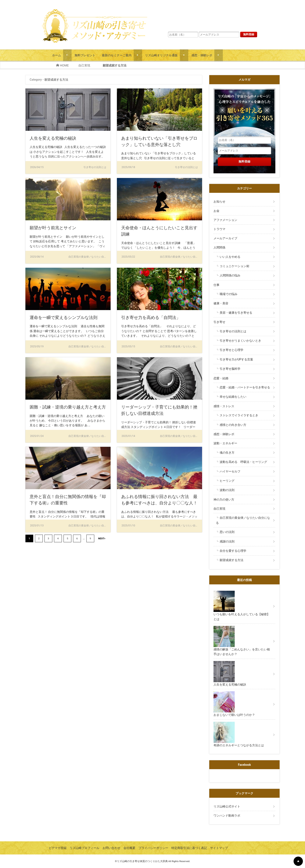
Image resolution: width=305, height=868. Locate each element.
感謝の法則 (227, 541)
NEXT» (102, 538)
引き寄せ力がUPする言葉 (236, 359)
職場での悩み (229, 294)
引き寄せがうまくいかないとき (240, 341)
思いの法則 (227, 532)
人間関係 (219, 247)
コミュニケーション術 (234, 266)
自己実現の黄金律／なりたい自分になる (243, 520)
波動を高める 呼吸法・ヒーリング (243, 462)
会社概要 (129, 848)
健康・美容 (221, 303)
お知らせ (219, 201)
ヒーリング (227, 481)
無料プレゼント (85, 55)
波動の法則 (227, 490)
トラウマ (219, 229)
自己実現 (86, 65)
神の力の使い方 (224, 500)
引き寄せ (219, 322)
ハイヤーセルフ (230, 471)
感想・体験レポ (202, 55)
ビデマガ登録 (58, 848)
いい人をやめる (230, 257)
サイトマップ (219, 848)
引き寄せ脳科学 (230, 369)
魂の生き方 (227, 453)
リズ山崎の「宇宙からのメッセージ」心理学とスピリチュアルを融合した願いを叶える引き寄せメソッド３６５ (212, 16)
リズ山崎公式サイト (227, 806)
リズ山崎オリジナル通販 (161, 55)
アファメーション (225, 220)
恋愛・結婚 (221, 378)
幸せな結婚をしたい (233, 397)
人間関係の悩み (230, 275)
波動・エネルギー (225, 443)
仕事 (216, 285)
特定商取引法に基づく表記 (189, 848)
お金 (216, 211)
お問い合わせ (111, 848)
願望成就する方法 (232, 560)
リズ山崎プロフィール (85, 848)
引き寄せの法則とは (233, 331)
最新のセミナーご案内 (117, 55)
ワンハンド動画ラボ (227, 816)
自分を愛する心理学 (233, 551)
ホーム (57, 55)
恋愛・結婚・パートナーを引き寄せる (245, 387)
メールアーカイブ (225, 238)
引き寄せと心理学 (232, 350)
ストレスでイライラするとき (239, 415)
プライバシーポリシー (153, 848)
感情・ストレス (224, 406)
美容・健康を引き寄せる (236, 313)
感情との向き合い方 (233, 425)
